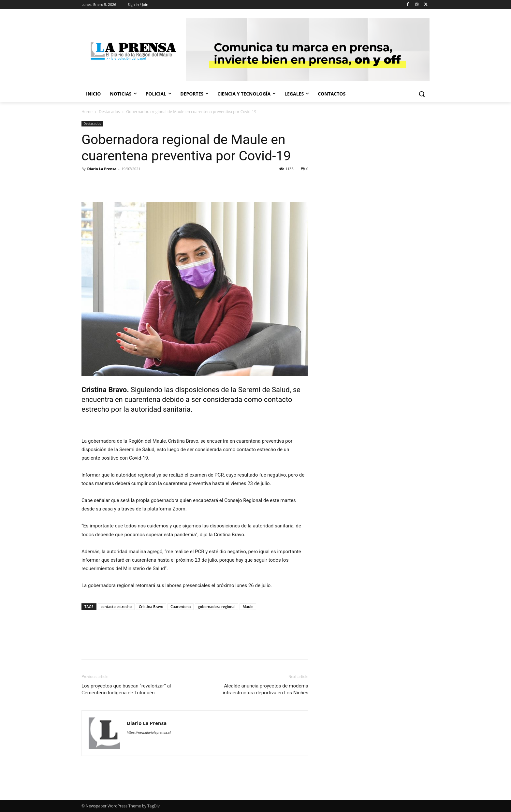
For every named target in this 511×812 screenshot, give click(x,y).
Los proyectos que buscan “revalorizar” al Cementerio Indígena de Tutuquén (126, 689)
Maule (248, 606)
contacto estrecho (116, 606)
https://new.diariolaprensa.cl (149, 733)
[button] (422, 94)
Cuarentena (181, 606)
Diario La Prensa (102, 169)
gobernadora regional (217, 606)
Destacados (109, 112)
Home (87, 112)
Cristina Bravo (151, 606)
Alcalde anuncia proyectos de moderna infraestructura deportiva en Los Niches (266, 689)
